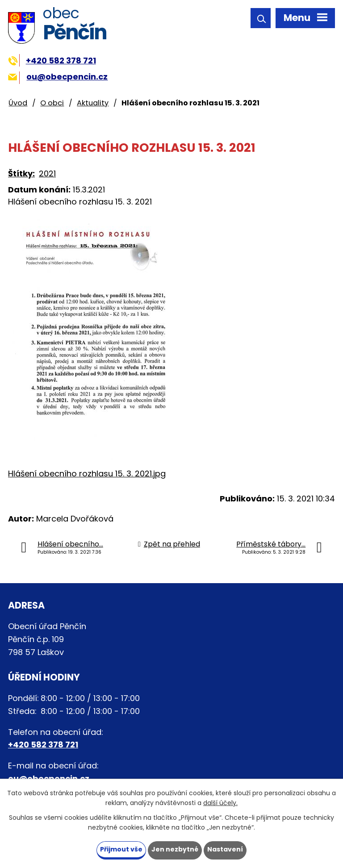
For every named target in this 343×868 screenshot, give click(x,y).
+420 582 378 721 (52, 61)
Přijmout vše (121, 849)
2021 (47, 173)
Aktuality (93, 103)
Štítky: (21, 173)
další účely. (220, 803)
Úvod (18, 103)
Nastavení (225, 849)
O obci (52, 103)
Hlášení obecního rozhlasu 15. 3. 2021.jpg (87, 474)
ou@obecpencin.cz (58, 77)
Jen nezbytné (175, 849)
